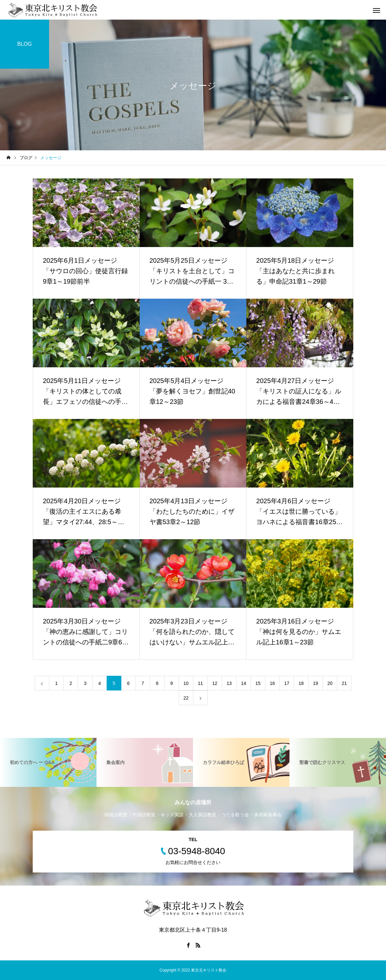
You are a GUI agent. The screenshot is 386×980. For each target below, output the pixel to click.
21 (344, 683)
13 (229, 683)
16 (272, 683)
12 (215, 683)
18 (301, 683)
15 (258, 683)
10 (186, 683)
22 (186, 698)
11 (201, 683)
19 (316, 683)
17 (287, 683)
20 (330, 683)
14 (244, 683)
